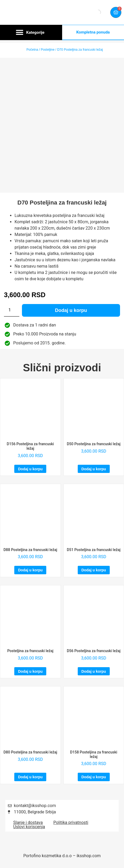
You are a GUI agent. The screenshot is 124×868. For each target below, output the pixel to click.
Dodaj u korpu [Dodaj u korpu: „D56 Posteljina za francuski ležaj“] (94, 671)
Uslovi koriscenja (29, 827)
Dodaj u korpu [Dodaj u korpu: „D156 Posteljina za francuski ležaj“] (30, 469)
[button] (31, 32)
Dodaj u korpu (71, 310)
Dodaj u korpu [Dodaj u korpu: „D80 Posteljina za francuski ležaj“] (30, 777)
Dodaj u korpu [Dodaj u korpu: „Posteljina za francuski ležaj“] (30, 671)
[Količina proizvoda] (12, 310)
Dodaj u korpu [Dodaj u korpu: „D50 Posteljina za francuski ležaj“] (94, 469)
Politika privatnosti (71, 822)
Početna (32, 50)
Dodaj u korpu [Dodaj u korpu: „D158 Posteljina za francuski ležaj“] (94, 777)
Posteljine (48, 50)
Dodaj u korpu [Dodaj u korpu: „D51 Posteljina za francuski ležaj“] (94, 570)
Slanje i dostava (28, 822)
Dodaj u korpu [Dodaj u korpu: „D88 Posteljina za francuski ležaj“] (30, 570)
